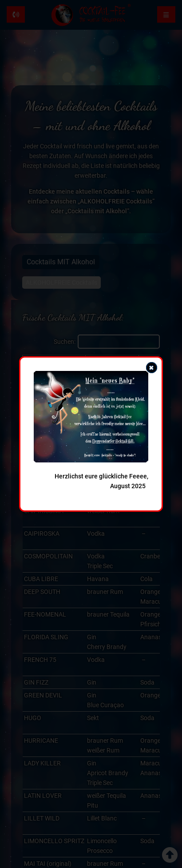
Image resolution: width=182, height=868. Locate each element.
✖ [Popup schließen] (151, 368)
